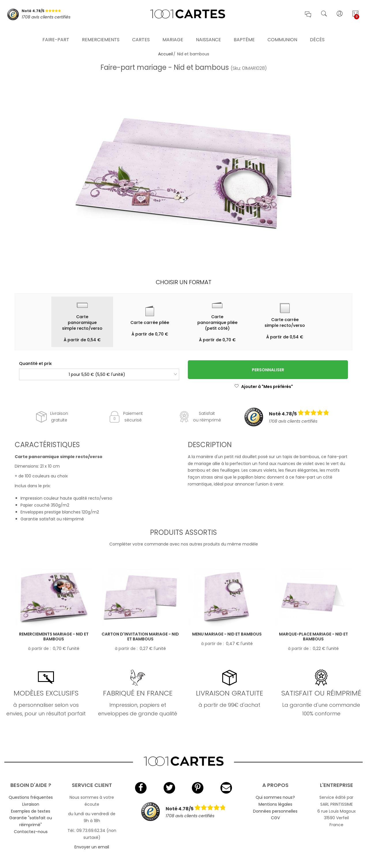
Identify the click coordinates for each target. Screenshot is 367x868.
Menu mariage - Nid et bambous (227, 634)
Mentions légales (275, 804)
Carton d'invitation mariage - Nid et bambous (140, 637)
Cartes (141, 33)
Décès (317, 33)
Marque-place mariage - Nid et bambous (313, 637)
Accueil (165, 54)
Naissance (208, 33)
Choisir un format (184, 282)
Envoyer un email (92, 847)
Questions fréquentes (31, 797)
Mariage (173, 33)
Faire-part (56, 33)
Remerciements (101, 33)
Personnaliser (268, 370)
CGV (275, 818)
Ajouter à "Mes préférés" (264, 387)
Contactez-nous (31, 832)
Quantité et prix (35, 363)
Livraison (31, 804)
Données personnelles (275, 811)
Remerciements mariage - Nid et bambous (54, 637)
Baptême (244, 33)
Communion (282, 33)
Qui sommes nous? (275, 797)
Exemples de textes (31, 811)
